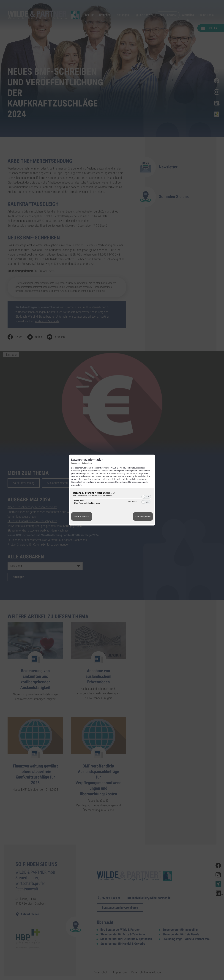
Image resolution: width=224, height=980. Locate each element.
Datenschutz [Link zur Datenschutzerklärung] (87, 463)
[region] (112, 498)
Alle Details (132, 502)
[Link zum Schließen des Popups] (153, 459)
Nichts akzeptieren (82, 516)
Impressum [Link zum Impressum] (76, 463)
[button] (143, 497)
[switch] (146, 496)
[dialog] (112, 490)
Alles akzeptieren (143, 516)
